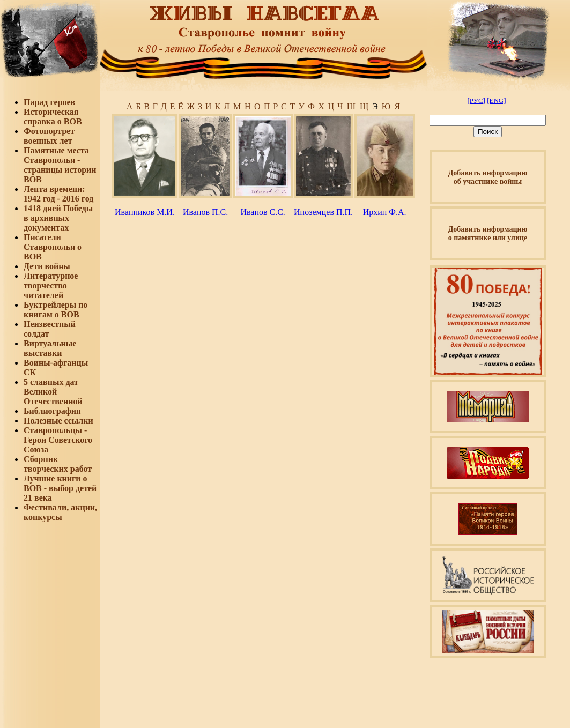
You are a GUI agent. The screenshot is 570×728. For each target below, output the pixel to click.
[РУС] (476, 101)
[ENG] (496, 101)
